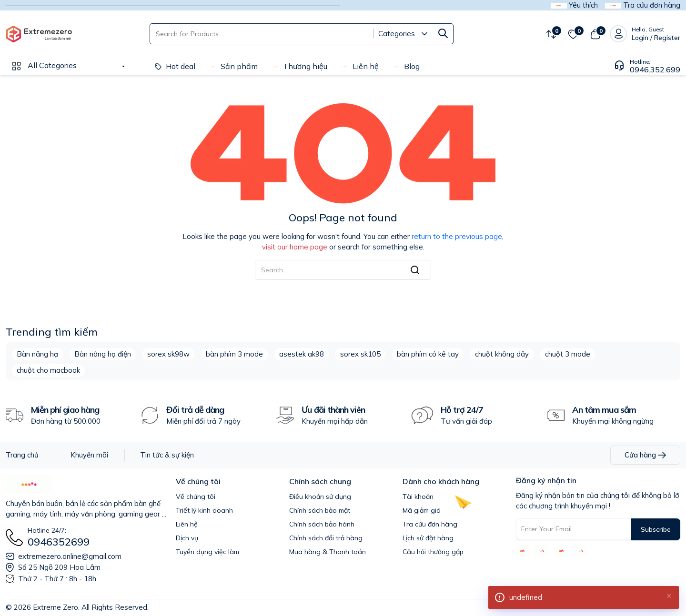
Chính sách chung (320, 481)
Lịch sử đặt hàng (428, 538)
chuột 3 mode (568, 354)
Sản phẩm (233, 66)
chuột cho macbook (48, 370)
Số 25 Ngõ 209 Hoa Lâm (59, 567)
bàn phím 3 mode (234, 354)
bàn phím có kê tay (428, 354)
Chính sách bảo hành (322, 524)
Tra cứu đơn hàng (430, 524)
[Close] (669, 595)
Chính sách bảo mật (320, 510)
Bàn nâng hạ (37, 354)
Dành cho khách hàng (441, 481)
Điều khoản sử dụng (320, 497)
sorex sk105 (360, 354)
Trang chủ (22, 455)
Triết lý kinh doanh (204, 510)
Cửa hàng (645, 455)
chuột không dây (502, 354)
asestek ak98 (302, 354)
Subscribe (656, 529)
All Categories (44, 65)
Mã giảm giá (422, 510)
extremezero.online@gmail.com (70, 556)
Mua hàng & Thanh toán (328, 552)
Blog (406, 66)
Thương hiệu (299, 66)
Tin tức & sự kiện (167, 455)
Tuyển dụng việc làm (207, 552)
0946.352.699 (655, 70)
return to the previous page (457, 236)
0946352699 (59, 542)
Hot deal (175, 66)
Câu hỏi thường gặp (433, 552)
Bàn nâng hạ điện (103, 354)
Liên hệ (360, 66)
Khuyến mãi (89, 455)
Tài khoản (418, 497)
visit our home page (295, 247)
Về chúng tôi (198, 481)
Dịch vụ (187, 538)
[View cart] (595, 34)
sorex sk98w (168, 354)
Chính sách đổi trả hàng (326, 538)
